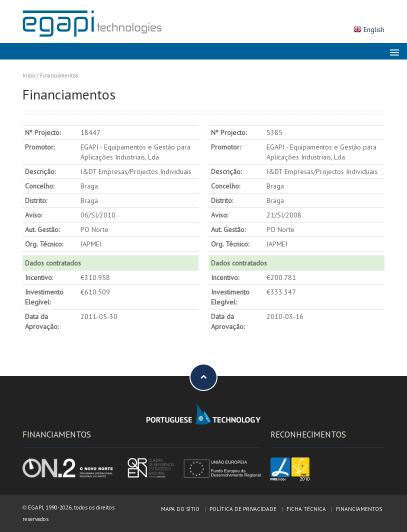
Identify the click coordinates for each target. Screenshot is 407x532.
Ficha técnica (306, 509)
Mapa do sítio (180, 509)
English (374, 29)
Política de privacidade (243, 509)
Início (29, 75)
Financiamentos (59, 75)
